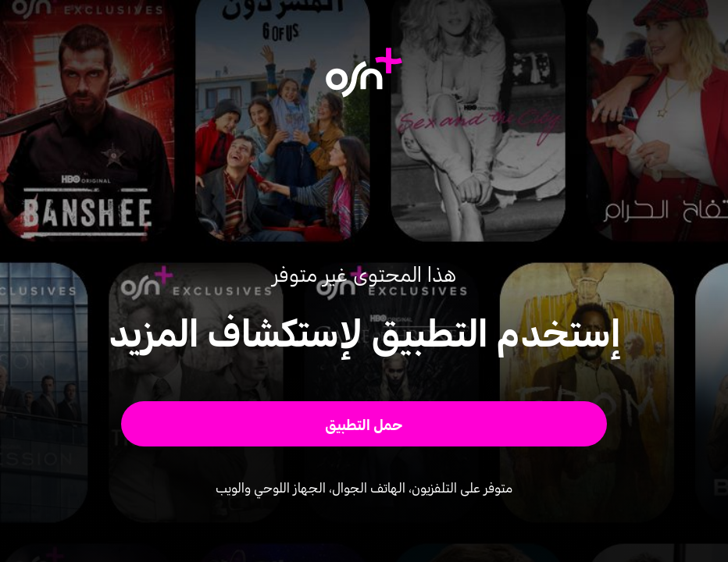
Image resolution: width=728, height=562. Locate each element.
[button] (364, 424)
